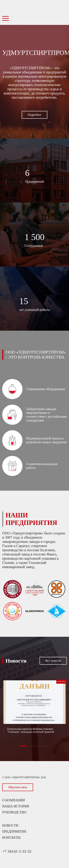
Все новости (53, 661)
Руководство (14, 812)
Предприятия (14, 832)
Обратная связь (18, 787)
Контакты (11, 838)
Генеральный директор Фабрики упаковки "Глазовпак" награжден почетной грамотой (30, 730)
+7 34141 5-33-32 (17, 851)
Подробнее (34, 115)
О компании (14, 800)
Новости (10, 826)
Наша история (16, 806)
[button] (23, 746)
